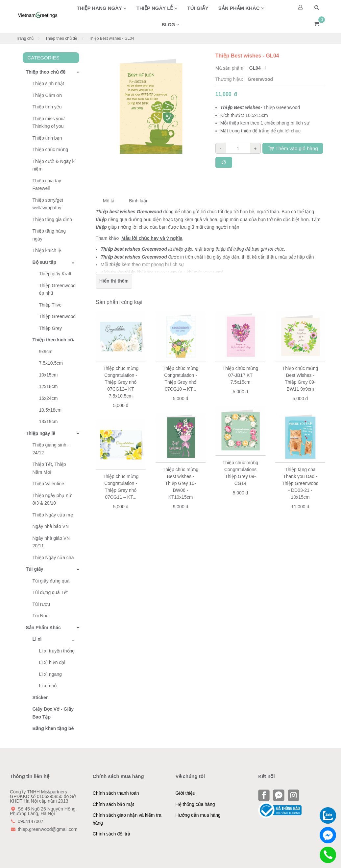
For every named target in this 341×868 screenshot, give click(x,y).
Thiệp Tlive (50, 305)
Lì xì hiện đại (52, 662)
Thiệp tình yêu (47, 107)
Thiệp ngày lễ (157, 8)
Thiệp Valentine (48, 484)
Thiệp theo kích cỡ (53, 340)
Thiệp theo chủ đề (61, 38)
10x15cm (49, 375)
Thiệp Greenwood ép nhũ (58, 289)
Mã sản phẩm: (231, 68)
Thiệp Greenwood (58, 316)
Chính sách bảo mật (113, 804)
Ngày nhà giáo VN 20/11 (51, 542)
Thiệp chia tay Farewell (47, 185)
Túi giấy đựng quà (51, 581)
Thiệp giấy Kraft (55, 274)
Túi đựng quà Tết (50, 592)
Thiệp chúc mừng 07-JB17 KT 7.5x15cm (241, 375)
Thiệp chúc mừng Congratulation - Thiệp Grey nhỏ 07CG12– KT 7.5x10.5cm (121, 382)
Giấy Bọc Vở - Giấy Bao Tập (53, 713)
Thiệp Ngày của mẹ (53, 515)
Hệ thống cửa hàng (195, 804)
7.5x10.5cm (51, 363)
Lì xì (37, 639)
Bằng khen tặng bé (53, 728)
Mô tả (109, 201)
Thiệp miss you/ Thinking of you (49, 123)
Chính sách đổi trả (111, 834)
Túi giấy (198, 8)
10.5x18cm (50, 410)
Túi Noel (41, 616)
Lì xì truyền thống (57, 651)
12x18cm (49, 386)
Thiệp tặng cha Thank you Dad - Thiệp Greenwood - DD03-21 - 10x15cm (300, 483)
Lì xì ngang (50, 674)
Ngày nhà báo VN (51, 526)
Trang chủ (25, 38)
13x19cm (49, 422)
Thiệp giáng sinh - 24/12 (51, 449)
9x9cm (46, 352)
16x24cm (49, 398)
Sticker (40, 697)
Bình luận (139, 201)
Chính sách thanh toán (116, 793)
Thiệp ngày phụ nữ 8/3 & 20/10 (52, 499)
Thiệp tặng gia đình (52, 219)
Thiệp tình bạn (47, 138)
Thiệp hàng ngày (102, 8)
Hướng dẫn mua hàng (198, 815)
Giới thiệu (186, 793)
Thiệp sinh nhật (48, 83)
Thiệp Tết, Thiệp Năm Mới (49, 468)
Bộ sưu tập (44, 262)
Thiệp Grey (50, 328)
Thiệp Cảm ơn (47, 95)
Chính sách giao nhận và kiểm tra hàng (127, 819)
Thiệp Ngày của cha (53, 558)
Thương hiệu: (230, 79)
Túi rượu (41, 604)
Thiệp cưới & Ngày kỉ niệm (54, 165)
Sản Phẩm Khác (42, 628)
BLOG (170, 25)
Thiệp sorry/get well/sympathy (48, 204)
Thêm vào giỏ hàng (293, 148)
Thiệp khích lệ (47, 250)
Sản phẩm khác (241, 8)
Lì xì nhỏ (48, 686)
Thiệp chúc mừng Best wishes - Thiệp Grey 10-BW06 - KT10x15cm (181, 483)
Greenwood (260, 79)
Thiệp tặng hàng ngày (49, 235)
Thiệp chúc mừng (50, 149)
